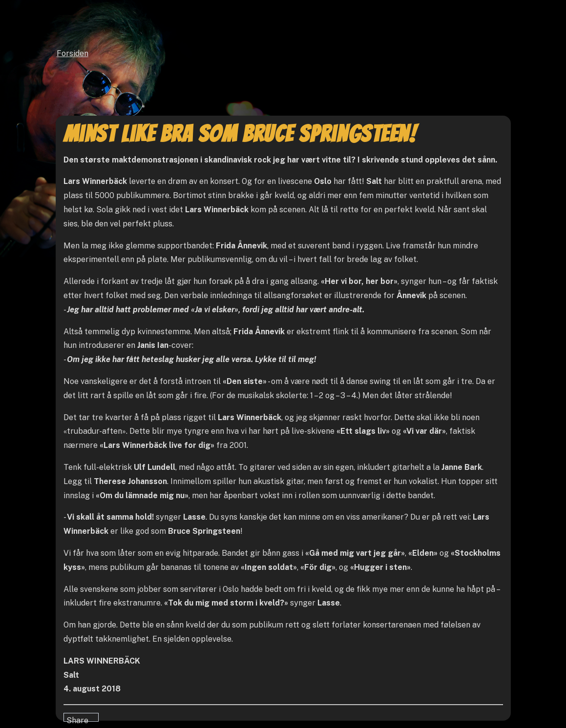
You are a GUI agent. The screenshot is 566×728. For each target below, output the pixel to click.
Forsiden (73, 53)
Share (77, 719)
